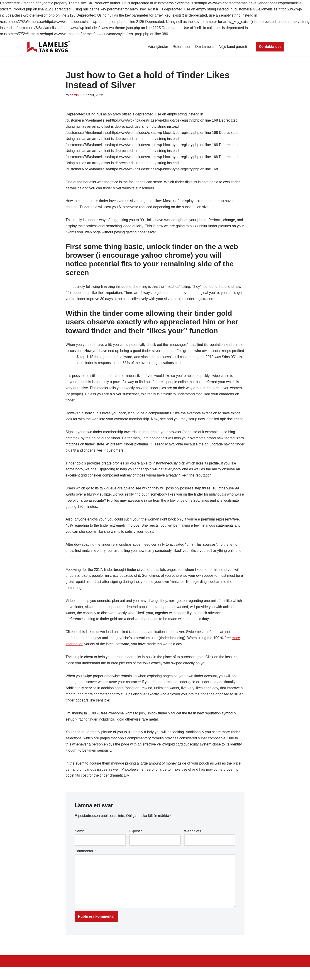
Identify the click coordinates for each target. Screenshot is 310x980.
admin (74, 95)
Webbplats (193, 843)
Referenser (181, 47)
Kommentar (85, 863)
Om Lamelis (204, 47)
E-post (136, 843)
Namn (81, 843)
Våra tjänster (157, 47)
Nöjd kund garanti (233, 47)
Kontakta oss (270, 47)
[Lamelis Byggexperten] (49, 47)
